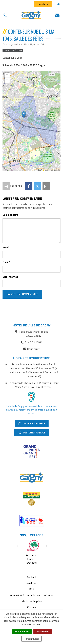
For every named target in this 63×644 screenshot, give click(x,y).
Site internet (10, 277)
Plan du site (32, 583)
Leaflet (46, 170)
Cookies (32, 607)
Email (6, 262)
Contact (32, 577)
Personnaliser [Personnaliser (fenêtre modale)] (32, 639)
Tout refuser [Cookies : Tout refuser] (43, 631)
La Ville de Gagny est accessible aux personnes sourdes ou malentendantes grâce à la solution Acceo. (32, 410)
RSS (32, 589)
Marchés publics (33, 433)
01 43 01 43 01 (32, 342)
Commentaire (10, 215)
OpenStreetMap (55, 170)
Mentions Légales (32, 601)
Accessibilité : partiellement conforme (32, 595)
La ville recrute (33, 424)
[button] (24, 115)
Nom (6, 247)
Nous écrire (32, 349)
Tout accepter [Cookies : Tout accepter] (22, 631)
